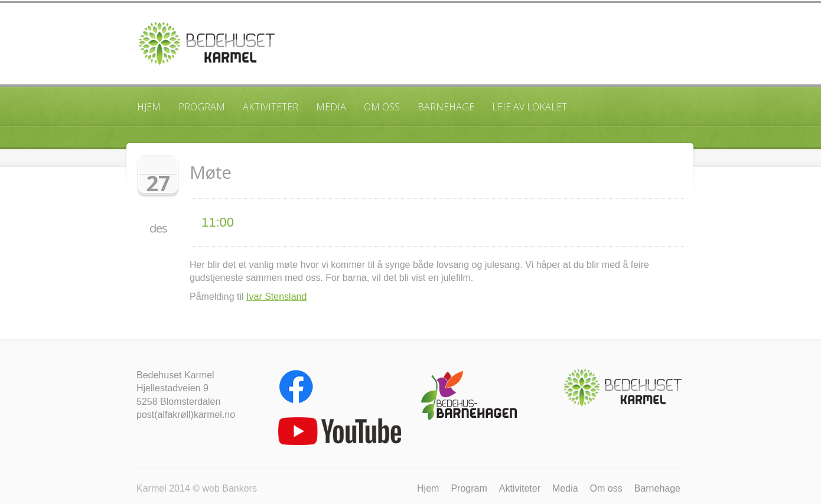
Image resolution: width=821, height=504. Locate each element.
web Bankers (229, 488)
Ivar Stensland (276, 297)
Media (331, 107)
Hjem (149, 107)
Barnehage (446, 107)
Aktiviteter (271, 107)
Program (202, 107)
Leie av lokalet (530, 107)
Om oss (382, 107)
